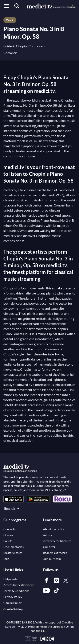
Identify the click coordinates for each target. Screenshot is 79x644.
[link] (13, 499)
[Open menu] (7, 6)
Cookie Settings (13, 609)
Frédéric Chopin (15, 46)
